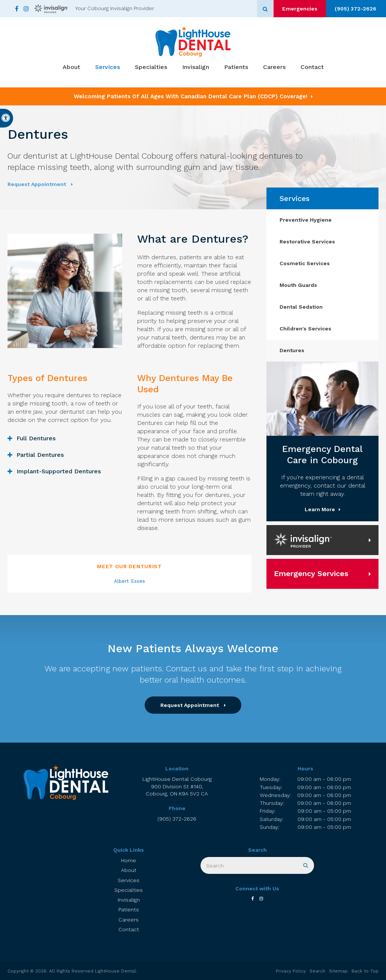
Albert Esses (129, 581)
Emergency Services (311, 573)
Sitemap (338, 971)
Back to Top (365, 971)
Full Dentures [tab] (36, 438)
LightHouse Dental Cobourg (177, 787)
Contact (312, 68)
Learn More (320, 509)
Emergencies (296, 9)
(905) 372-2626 (354, 9)
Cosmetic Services (305, 263)
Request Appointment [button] (37, 184)
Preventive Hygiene (306, 220)
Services (108, 68)
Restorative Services (307, 242)
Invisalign (196, 68)
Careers (274, 68)
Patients (236, 68)
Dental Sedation (301, 307)
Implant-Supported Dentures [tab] (59, 471)
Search (317, 971)
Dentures (292, 350)
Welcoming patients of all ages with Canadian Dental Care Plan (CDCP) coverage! (191, 96)
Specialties (151, 68)
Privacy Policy (291, 971)
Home (129, 860)
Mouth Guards (298, 285)
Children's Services (305, 329)
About (71, 68)
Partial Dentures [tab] (40, 455)
